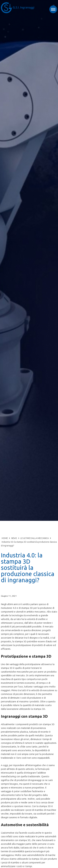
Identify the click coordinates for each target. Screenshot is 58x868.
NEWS (14, 538)
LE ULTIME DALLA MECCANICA (35, 538)
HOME (5, 538)
